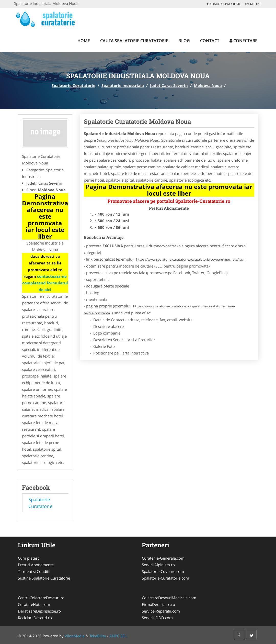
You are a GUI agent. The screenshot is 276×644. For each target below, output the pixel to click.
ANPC (114, 636)
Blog (184, 41)
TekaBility (98, 636)
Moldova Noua (208, 85)
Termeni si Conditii (34, 571)
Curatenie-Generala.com (163, 558)
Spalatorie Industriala (123, 85)
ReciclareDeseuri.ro (35, 618)
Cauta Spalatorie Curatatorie (134, 41)
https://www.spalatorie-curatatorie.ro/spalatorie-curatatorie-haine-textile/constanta (159, 310)
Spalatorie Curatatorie (73, 85)
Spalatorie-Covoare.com (163, 571)
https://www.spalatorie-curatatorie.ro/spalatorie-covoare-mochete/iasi (190, 259)
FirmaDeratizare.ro (158, 604)
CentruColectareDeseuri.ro (41, 598)
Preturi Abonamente (36, 565)
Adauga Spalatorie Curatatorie (234, 4)
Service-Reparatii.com (161, 611)
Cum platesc (29, 558)
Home (84, 41)
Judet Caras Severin (169, 85)
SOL (124, 636)
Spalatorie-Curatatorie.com (165, 578)
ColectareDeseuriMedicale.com (169, 598)
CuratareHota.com (34, 604)
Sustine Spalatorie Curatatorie (44, 578)
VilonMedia (75, 636)
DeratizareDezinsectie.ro (39, 611)
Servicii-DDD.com (157, 618)
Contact (210, 41)
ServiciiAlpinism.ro (158, 565)
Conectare (243, 41)
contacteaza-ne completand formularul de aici (45, 283)
